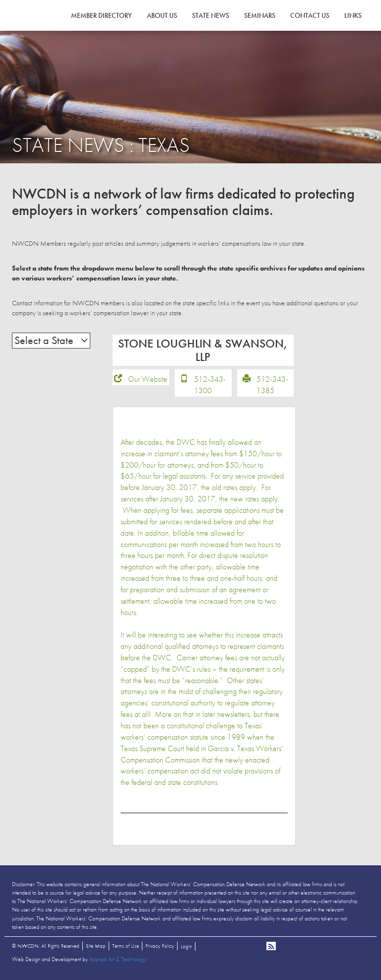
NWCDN (39, 28)
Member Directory (101, 15)
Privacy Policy (160, 947)
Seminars (260, 15)
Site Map (96, 947)
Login (186, 947)
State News (211, 15)
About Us (162, 15)
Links (353, 15)
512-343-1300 (210, 386)
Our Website (148, 381)
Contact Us (310, 15)
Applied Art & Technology (118, 960)
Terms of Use (126, 947)
